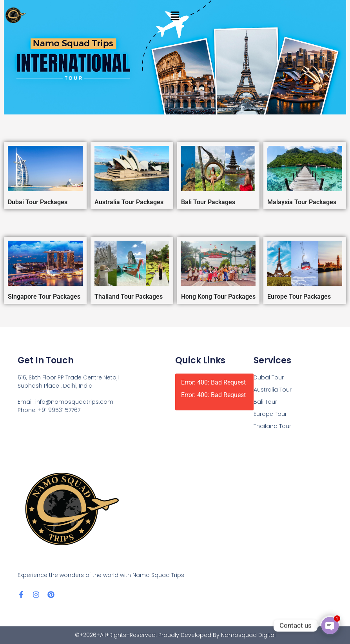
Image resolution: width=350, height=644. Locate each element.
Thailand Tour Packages (129, 297)
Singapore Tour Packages (44, 297)
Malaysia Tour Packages (302, 202)
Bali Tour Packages (208, 202)
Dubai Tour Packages (38, 202)
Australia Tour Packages (129, 202)
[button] (175, 16)
